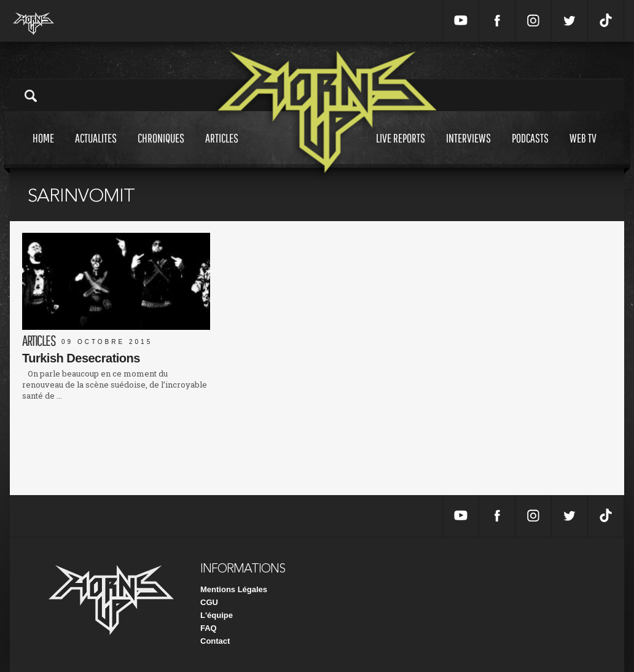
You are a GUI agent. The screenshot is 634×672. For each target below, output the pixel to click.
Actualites (96, 150)
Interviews (468, 150)
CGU (209, 602)
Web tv (583, 150)
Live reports (401, 150)
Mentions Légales (234, 589)
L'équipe (217, 615)
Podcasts (530, 150)
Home (43, 150)
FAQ (209, 628)
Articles (222, 150)
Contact (215, 641)
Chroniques (161, 150)
